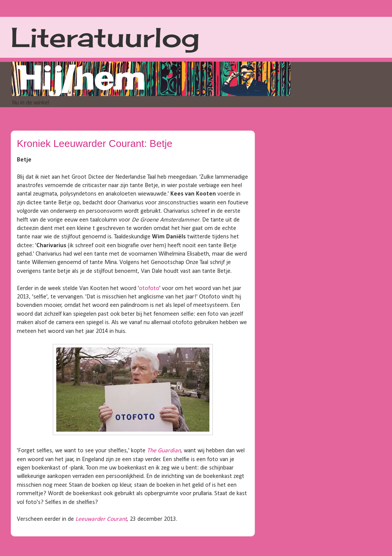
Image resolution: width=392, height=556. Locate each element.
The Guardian (164, 451)
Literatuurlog (105, 37)
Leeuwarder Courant (101, 519)
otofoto (149, 289)
